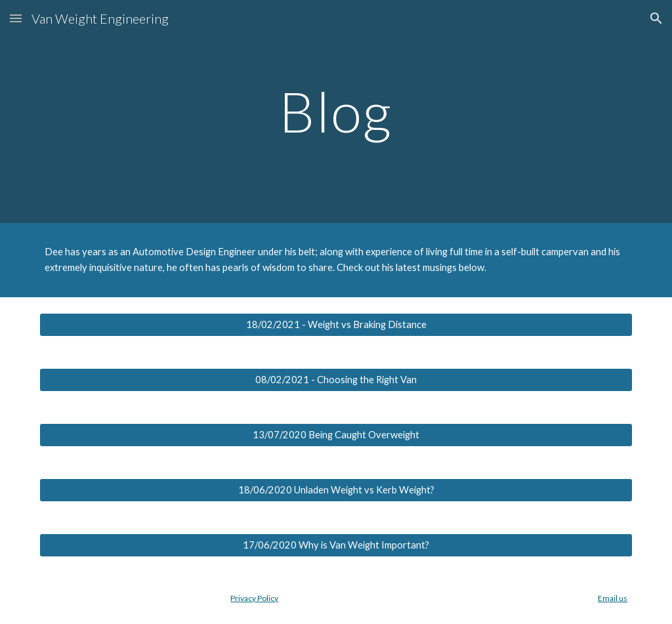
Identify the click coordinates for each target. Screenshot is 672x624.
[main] (336, 111)
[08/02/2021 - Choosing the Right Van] (336, 380)
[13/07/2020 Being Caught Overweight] (336, 435)
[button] (16, 18)
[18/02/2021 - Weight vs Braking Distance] (336, 325)
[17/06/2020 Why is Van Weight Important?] (336, 545)
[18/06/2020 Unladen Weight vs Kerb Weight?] (336, 490)
